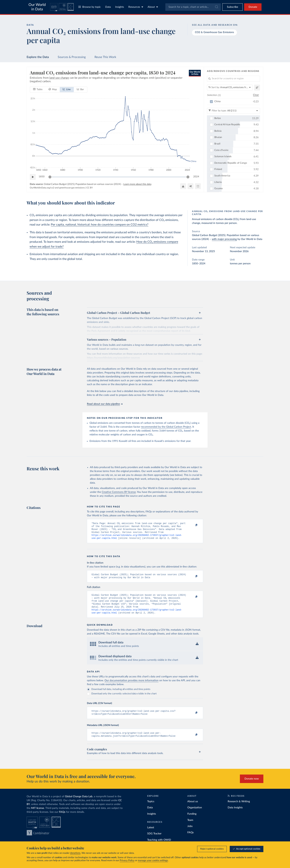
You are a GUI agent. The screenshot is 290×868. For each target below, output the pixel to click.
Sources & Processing (72, 57)
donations (75, 853)
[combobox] (193, 7)
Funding (192, 821)
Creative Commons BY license (119, 492)
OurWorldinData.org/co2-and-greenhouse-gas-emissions (57, 188)
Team (190, 827)
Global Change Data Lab (79, 804)
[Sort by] (230, 88)
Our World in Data (37, 7)
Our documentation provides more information (131, 686)
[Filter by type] (233, 111)
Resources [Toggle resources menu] (136, 7)
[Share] (190, 186)
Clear (256, 95)
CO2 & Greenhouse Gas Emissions (214, 32)
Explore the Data (38, 57)
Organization (195, 815)
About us (193, 809)
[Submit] (216, 7)
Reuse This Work (105, 57)
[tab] (38, 90)
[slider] (50, 177)
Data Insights (235, 815)
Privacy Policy (127, 861)
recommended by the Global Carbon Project (166, 427)
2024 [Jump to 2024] (196, 177)
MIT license (38, 815)
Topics (151, 809)
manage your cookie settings (153, 861)
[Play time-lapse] (33, 177)
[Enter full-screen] (198, 186)
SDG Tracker (154, 841)
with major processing (224, 239)
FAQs (62, 819)
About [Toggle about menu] (153, 7)
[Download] (183, 186)
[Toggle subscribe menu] (232, 7)
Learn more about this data (137, 184)
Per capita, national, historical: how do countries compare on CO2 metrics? (100, 225)
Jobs (190, 833)
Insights (120, 7)
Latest (151, 835)
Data (108, 7)
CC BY (90, 188)
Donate (253, 7)
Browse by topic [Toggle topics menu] (90, 7)
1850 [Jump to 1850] (42, 177)
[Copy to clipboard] (193, 525)
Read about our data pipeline (105, 404)
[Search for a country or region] (233, 79)
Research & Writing (239, 809)
